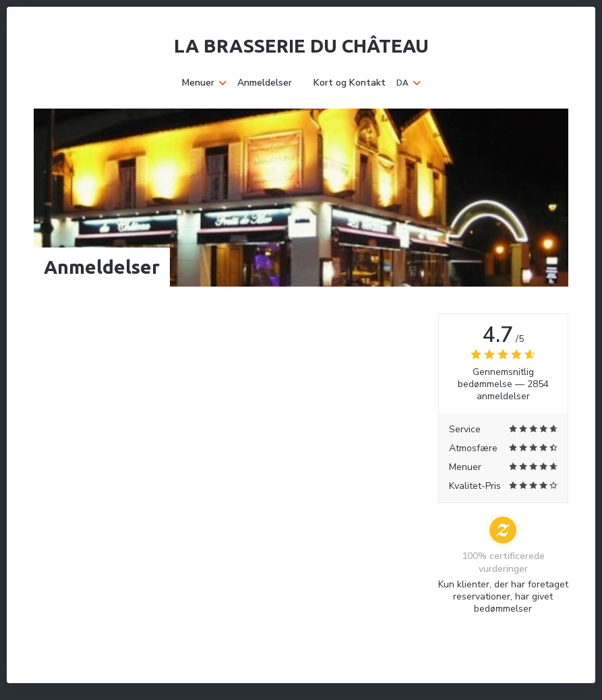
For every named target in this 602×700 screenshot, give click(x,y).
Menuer (204, 83)
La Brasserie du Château (301, 46)
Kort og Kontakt (350, 83)
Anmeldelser (265, 83)
